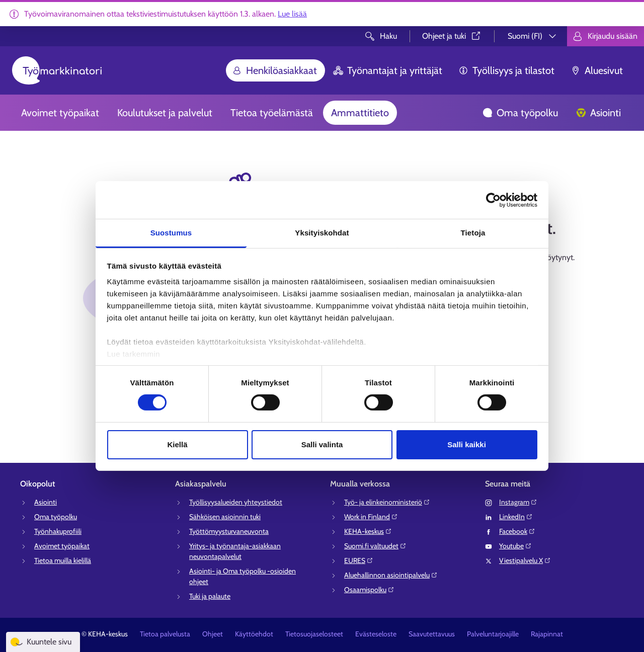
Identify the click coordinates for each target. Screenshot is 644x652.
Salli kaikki (467, 444)
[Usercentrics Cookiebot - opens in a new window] (493, 200)
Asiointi (598, 113)
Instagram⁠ (518, 502)
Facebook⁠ (517, 531)
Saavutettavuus (432, 634)
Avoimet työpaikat (60, 113)
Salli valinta (322, 444)
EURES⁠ (359, 560)
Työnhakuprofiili (58, 531)
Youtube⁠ (515, 546)
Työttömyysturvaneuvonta (229, 531)
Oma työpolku (520, 113)
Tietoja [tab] (473, 233)
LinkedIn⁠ (516, 517)
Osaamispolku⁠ (369, 590)
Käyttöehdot (254, 634)
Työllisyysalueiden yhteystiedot (236, 502)
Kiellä (177, 444)
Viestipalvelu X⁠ (525, 560)
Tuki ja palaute (210, 596)
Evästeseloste (376, 634)
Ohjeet (213, 634)
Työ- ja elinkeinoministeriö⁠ (387, 502)
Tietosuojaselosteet (314, 634)
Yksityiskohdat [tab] (322, 233)
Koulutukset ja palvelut (165, 113)
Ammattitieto (360, 113)
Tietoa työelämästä (272, 113)
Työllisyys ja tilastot (506, 70)
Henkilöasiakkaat (274, 70)
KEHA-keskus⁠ (368, 531)
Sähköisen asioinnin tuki (225, 517)
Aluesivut (597, 70)
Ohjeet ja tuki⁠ (452, 36)
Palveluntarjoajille (493, 634)
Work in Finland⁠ (371, 517)
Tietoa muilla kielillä (63, 560)
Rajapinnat (547, 634)
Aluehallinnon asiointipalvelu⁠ (391, 575)
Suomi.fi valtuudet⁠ (375, 546)
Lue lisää (292, 14)
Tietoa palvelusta (165, 634)
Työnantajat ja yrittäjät (388, 70)
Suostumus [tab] (171, 233)
